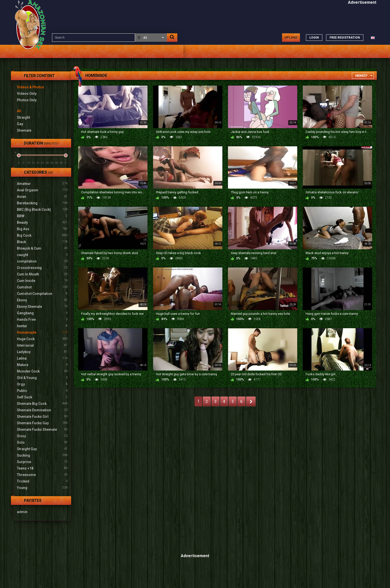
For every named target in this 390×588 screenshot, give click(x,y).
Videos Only (27, 94)
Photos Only (27, 100)
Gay (20, 124)
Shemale (24, 130)
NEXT (251, 401)
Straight (23, 117)
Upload (291, 37)
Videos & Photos (30, 87)
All (19, 111)
